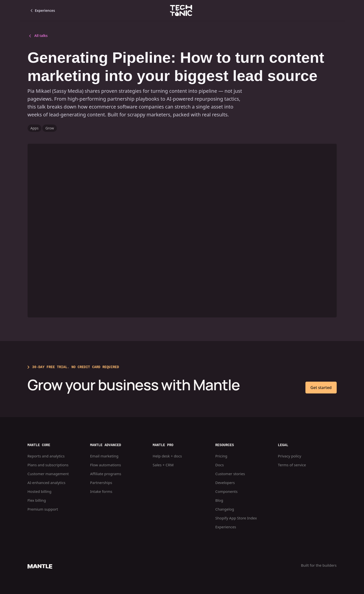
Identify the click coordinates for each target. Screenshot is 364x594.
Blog (219, 500)
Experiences (226, 527)
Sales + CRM (163, 465)
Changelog (225, 509)
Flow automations (106, 465)
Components (226, 491)
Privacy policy (290, 456)
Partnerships (101, 483)
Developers (225, 483)
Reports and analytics (46, 456)
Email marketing (104, 456)
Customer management (48, 474)
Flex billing (37, 500)
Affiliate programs (106, 474)
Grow (50, 128)
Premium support (43, 509)
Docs (220, 465)
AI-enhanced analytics (47, 483)
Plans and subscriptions (48, 465)
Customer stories (230, 474)
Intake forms (101, 491)
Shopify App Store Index (236, 518)
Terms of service (292, 465)
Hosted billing (40, 491)
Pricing (221, 456)
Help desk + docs (167, 456)
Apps (35, 128)
